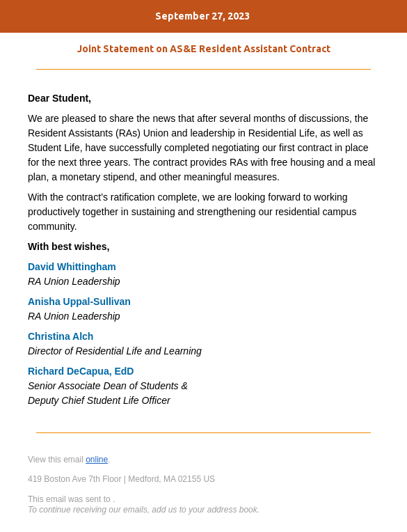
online (97, 460)
